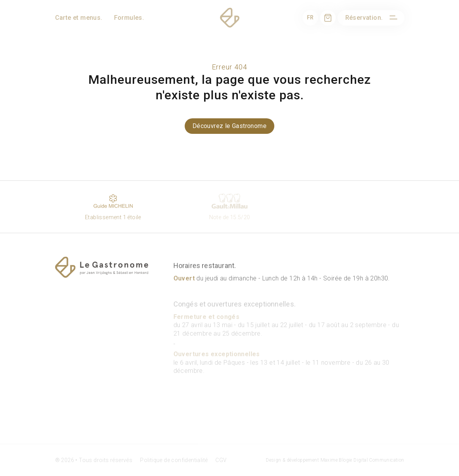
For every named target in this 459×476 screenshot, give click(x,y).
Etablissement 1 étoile (113, 206)
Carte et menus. (79, 18)
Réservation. (364, 18)
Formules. (129, 18)
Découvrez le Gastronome (229, 126)
